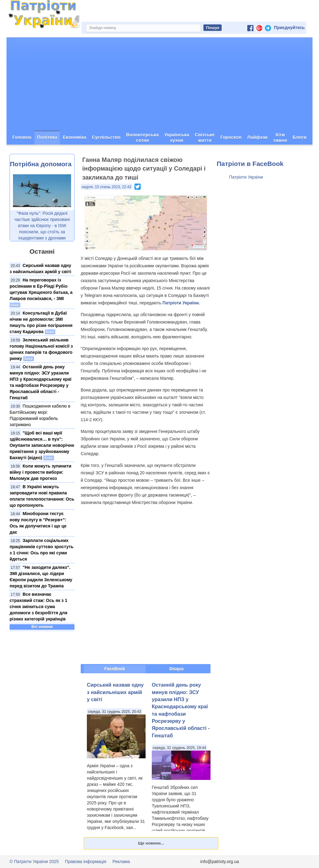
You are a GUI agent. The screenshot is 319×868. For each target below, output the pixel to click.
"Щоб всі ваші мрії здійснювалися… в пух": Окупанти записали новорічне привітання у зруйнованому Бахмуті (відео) (42, 445)
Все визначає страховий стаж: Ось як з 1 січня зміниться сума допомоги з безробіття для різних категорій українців (38, 607)
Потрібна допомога (41, 164)
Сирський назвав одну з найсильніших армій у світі (115, 692)
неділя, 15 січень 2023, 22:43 (106, 187)
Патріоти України (246, 177)
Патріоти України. (181, 303)
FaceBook (115, 669)
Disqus (177, 669)
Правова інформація (86, 862)
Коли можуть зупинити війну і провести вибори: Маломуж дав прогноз (40, 472)
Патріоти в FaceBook (250, 164)
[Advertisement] (159, 84)
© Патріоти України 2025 (34, 862)
